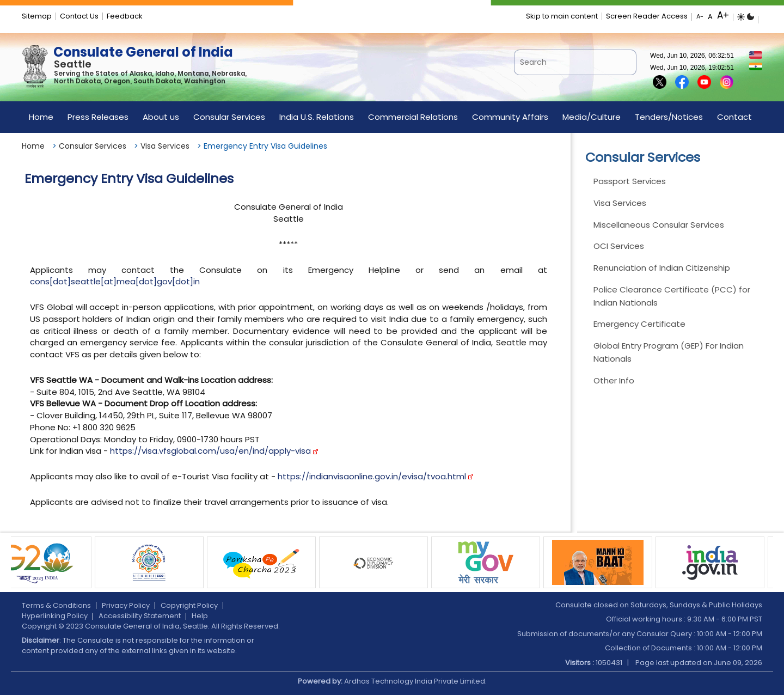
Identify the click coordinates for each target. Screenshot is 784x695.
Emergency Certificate (639, 324)
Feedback (125, 16)
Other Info (614, 380)
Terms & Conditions (56, 605)
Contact (734, 117)
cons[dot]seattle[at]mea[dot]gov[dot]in (115, 281)
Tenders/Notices (669, 117)
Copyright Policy (189, 605)
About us (161, 117)
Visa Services (165, 146)
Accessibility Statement (140, 616)
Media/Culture (592, 117)
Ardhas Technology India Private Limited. (415, 681)
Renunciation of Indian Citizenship (662, 268)
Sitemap (37, 16)
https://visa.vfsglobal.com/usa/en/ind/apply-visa (210, 451)
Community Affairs (510, 117)
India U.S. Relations (317, 117)
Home (41, 117)
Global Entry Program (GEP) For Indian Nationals (669, 352)
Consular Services (229, 117)
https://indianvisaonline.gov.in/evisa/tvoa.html (372, 476)
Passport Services (630, 181)
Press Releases (98, 117)
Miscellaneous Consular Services (659, 225)
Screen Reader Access (647, 16)
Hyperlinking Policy (55, 616)
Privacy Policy (126, 605)
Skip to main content (562, 16)
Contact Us (79, 16)
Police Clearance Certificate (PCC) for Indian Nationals (672, 296)
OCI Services (619, 246)
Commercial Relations (413, 117)
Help (200, 616)
